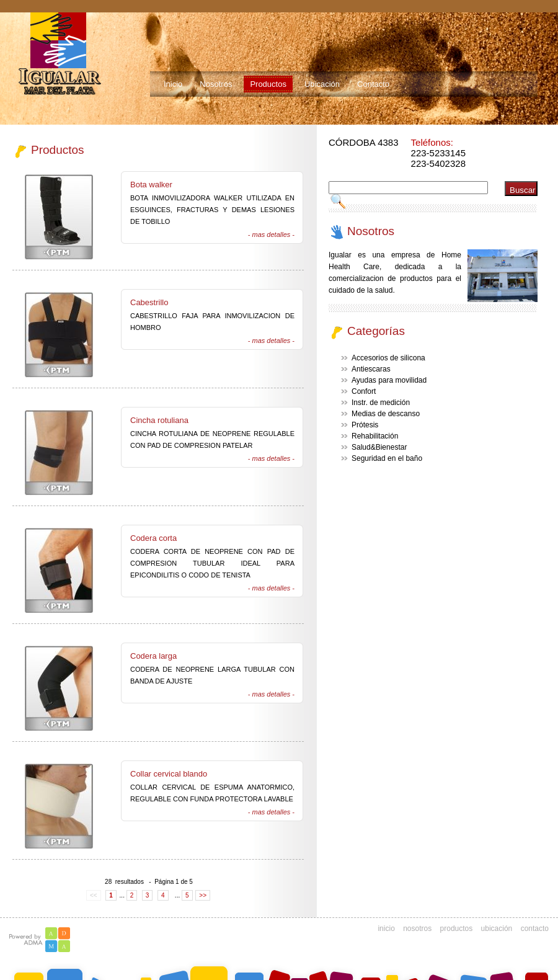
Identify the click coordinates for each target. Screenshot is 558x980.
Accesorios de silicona (388, 358)
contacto (535, 929)
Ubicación (322, 84)
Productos (268, 84)
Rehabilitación (375, 436)
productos (457, 929)
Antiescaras (371, 369)
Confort (364, 391)
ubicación (497, 929)
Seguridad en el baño (387, 458)
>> (203, 895)
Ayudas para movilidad (389, 380)
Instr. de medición (381, 403)
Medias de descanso (386, 414)
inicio (386, 929)
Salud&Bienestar (379, 447)
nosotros (417, 929)
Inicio (173, 84)
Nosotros (216, 84)
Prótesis (365, 425)
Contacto (373, 84)
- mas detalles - (271, 234)
